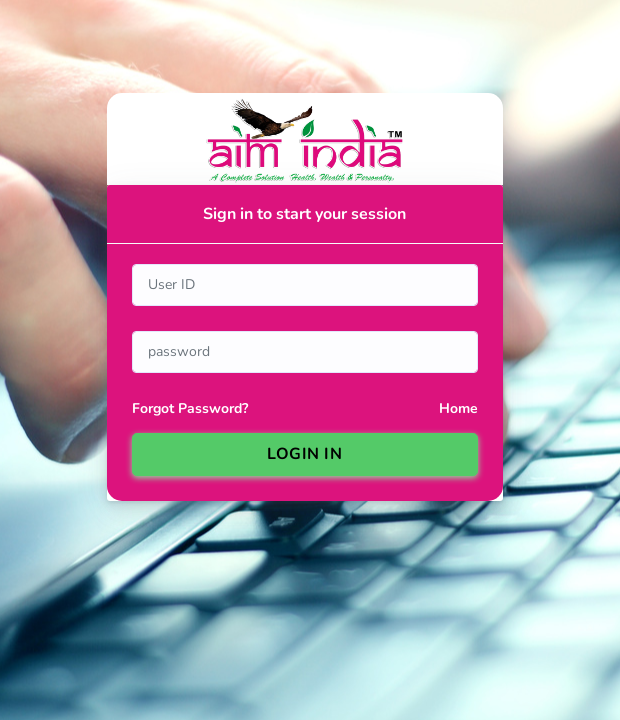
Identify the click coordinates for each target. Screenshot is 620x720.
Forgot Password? (190, 408)
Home (458, 408)
